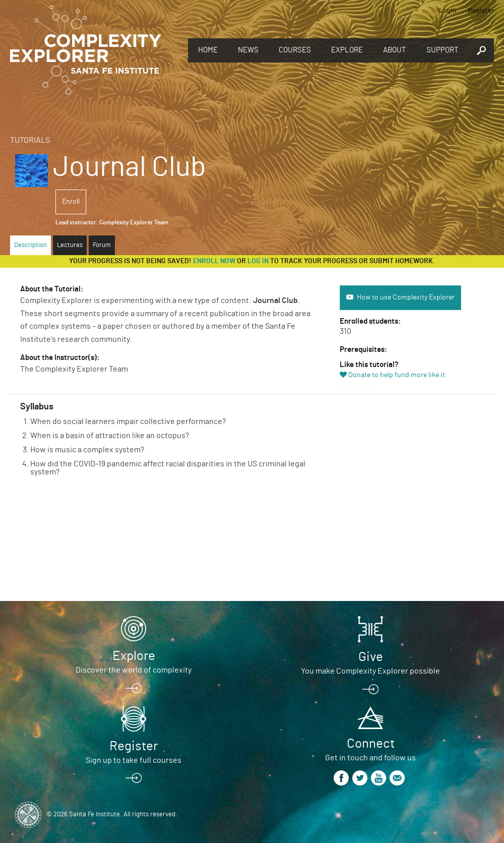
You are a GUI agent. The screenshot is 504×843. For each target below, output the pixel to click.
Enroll (71, 202)
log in (258, 261)
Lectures (70, 245)
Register (481, 10)
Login (448, 10)
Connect (371, 744)
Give (371, 657)
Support (443, 50)
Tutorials (30, 140)
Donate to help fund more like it (397, 375)
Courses (295, 50)
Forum (102, 245)
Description (30, 245)
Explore (347, 50)
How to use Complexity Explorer (406, 297)
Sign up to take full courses (134, 760)
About (395, 50)
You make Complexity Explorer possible (370, 671)
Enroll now (214, 261)
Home (208, 50)
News (248, 50)
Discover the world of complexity (134, 670)
